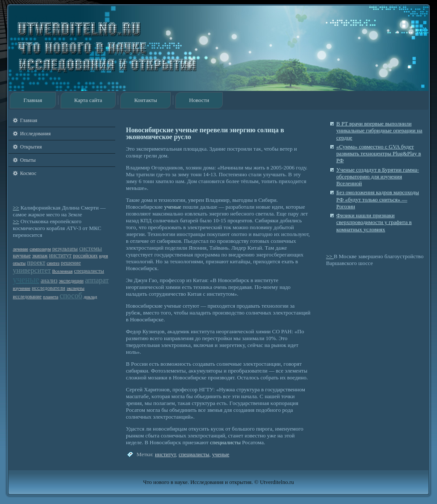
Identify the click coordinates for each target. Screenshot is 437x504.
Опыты (28, 160)
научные (22, 256)
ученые (26, 280)
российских (85, 256)
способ (71, 296)
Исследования (35, 134)
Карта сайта (88, 100)
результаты (65, 249)
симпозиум (40, 249)
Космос (28, 173)
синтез (53, 263)
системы (90, 248)
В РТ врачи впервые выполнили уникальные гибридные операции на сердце (379, 131)
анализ (49, 281)
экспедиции (71, 281)
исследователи (49, 288)
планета (51, 297)
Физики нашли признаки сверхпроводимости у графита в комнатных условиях (374, 222)
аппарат (97, 280)
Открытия (31, 147)
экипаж (40, 256)
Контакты (146, 100)
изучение (22, 288)
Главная (33, 100)
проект (36, 262)
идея (103, 256)
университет (32, 270)
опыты (19, 263)
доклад (90, 297)
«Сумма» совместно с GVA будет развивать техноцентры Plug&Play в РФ (379, 154)
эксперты (76, 288)
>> (16, 208)
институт (60, 255)
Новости (199, 100)
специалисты (89, 271)
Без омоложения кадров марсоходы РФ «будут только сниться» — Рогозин (378, 199)
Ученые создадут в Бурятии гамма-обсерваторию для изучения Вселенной (378, 177)
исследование (27, 297)
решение (71, 263)
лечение (20, 249)
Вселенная (62, 271)
